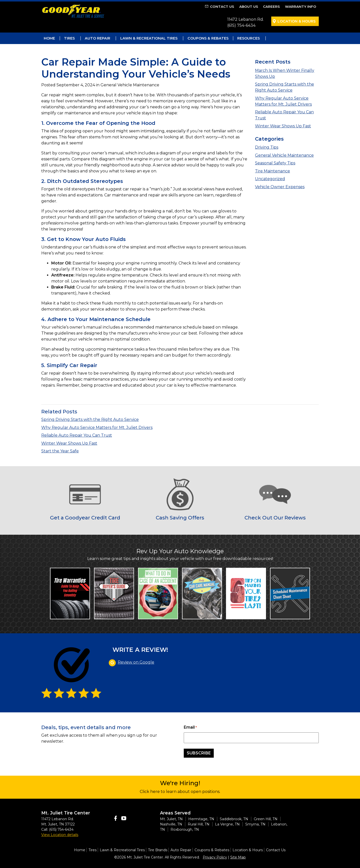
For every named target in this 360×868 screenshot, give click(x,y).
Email (190, 728)
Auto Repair (97, 38)
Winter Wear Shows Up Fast (283, 126)
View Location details (60, 835)
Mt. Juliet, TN (171, 819)
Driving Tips (267, 147)
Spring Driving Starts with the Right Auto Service (90, 419)
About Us (249, 7)
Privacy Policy (215, 857)
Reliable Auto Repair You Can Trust (77, 435)
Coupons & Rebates (208, 38)
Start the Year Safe (60, 451)
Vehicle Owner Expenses (280, 187)
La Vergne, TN (227, 824)
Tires (69, 38)
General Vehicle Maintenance (284, 155)
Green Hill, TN (266, 819)
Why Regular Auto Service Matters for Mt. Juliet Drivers (97, 427)
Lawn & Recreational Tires (149, 38)
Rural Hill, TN (199, 824)
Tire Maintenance (272, 171)
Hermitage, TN (201, 819)
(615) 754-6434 (241, 25)
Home (49, 38)
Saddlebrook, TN (234, 819)
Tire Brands (158, 850)
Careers (271, 7)
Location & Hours (296, 21)
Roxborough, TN (185, 829)
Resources (248, 38)
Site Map (238, 857)
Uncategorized (270, 179)
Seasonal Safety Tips (275, 163)
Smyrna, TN (255, 824)
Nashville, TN (171, 824)
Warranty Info (301, 7)
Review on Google (136, 662)
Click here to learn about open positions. (180, 792)
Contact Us (222, 7)
